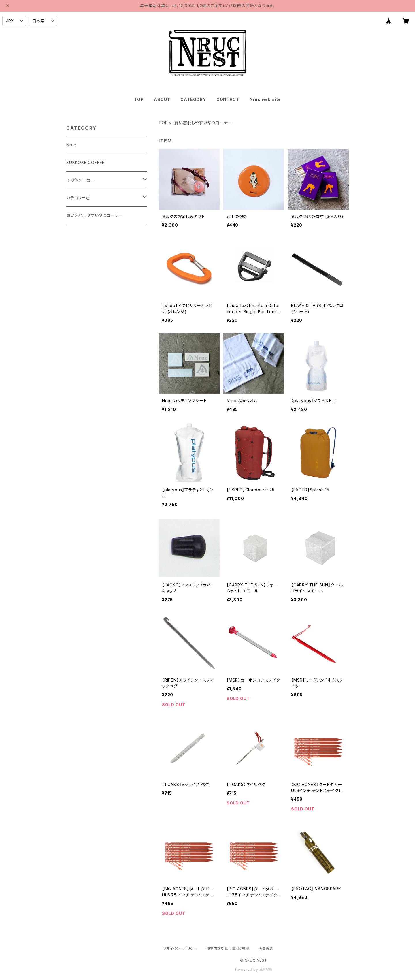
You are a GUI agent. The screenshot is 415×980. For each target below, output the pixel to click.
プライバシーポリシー (180, 949)
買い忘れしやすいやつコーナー (95, 215)
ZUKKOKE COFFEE (85, 162)
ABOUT (162, 99)
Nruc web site (265, 99)
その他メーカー (81, 180)
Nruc (71, 145)
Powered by (254, 969)
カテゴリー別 (78, 198)
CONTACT (228, 99)
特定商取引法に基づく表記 (228, 949)
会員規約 (266, 949)
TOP (139, 99)
